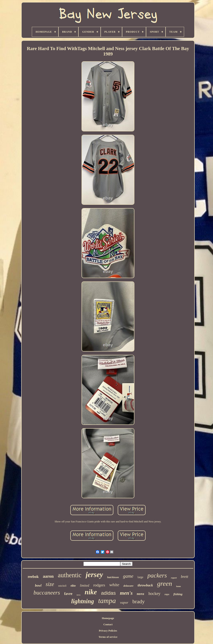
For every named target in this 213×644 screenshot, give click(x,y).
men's (126, 593)
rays (167, 594)
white (114, 585)
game (128, 576)
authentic (70, 575)
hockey (155, 593)
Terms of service (108, 637)
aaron (48, 576)
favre (68, 594)
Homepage (108, 618)
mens (141, 594)
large (140, 577)
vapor (124, 603)
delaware (128, 586)
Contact (108, 624)
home (179, 586)
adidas (108, 593)
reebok (33, 577)
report (174, 578)
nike (91, 592)
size (50, 584)
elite (73, 586)
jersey (94, 575)
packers (157, 575)
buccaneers (47, 593)
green (165, 584)
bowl (38, 585)
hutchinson (113, 577)
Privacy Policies (108, 631)
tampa (107, 601)
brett (185, 577)
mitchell (62, 586)
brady (139, 601)
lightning (83, 601)
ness (79, 595)
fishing (178, 594)
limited (84, 585)
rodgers (99, 585)
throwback (145, 585)
